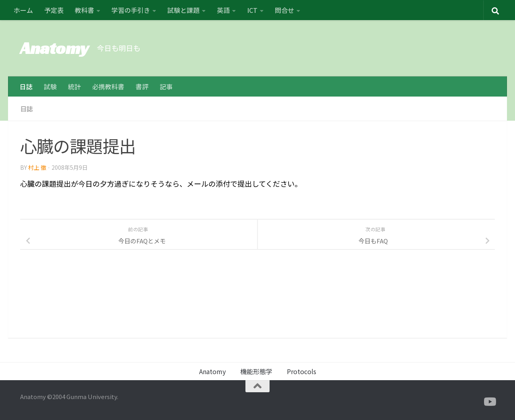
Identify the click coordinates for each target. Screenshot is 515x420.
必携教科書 (108, 86)
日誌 (26, 86)
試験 (50, 86)
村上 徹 (37, 167)
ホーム (23, 10)
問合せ (284, 10)
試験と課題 (183, 10)
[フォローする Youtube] (489, 402)
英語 (223, 10)
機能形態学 (256, 371)
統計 (74, 86)
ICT (252, 10)
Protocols (302, 371)
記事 (166, 86)
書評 (142, 86)
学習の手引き (131, 10)
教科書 (84, 10)
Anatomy (55, 48)
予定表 (54, 10)
